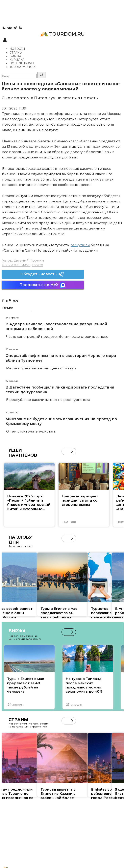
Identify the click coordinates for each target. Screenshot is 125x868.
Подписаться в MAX (43, 285)
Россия (37, 265)
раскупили (80, 245)
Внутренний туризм (16, 265)
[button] (72, 451)
